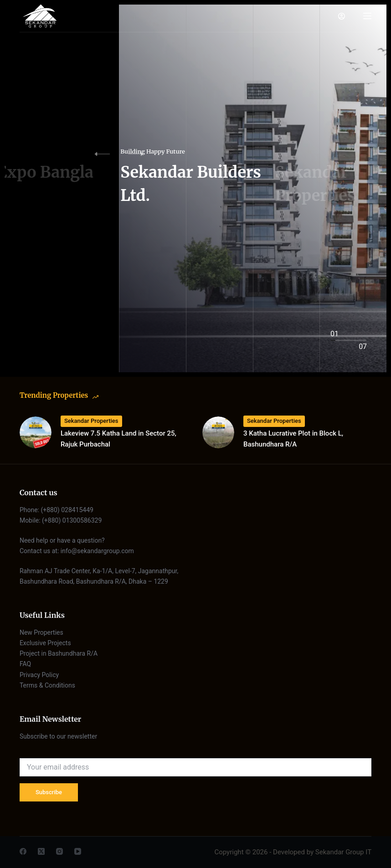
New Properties (41, 632)
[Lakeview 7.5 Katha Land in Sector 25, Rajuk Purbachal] (36, 432)
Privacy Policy (39, 675)
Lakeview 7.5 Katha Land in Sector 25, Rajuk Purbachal (118, 439)
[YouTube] (78, 851)
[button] (142, 154)
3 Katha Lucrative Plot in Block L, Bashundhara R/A (293, 439)
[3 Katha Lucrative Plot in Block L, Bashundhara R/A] (218, 432)
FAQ (25, 664)
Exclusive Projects (46, 643)
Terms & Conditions (47, 685)
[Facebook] (23, 851)
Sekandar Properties (91, 421)
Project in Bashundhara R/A (59, 653)
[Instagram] (59, 851)
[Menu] (367, 16)
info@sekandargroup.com (97, 551)
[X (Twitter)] (41, 851)
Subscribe (49, 792)
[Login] (342, 16)
